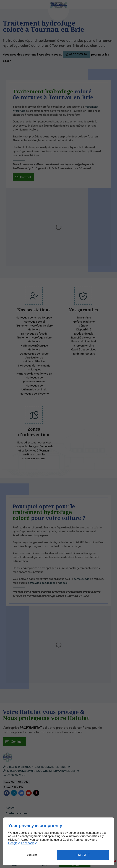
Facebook (27, 843)
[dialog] (58, 841)
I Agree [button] (83, 855)
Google (13, 843)
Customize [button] (32, 855)
